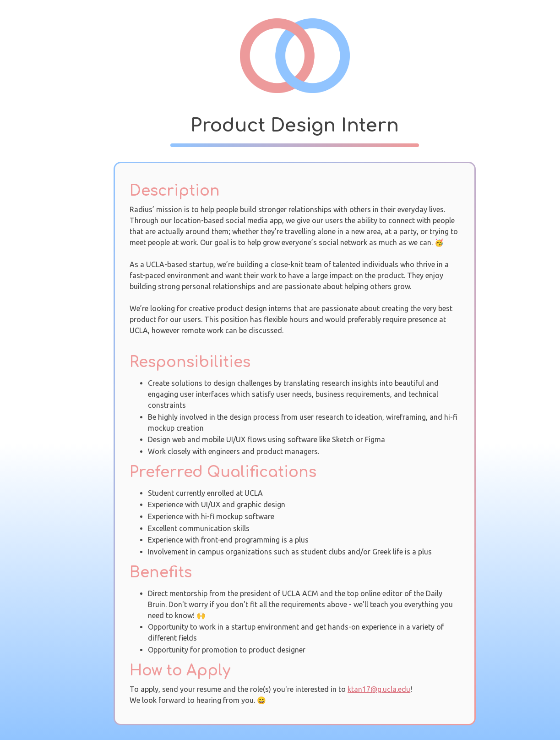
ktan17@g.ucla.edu (379, 689)
